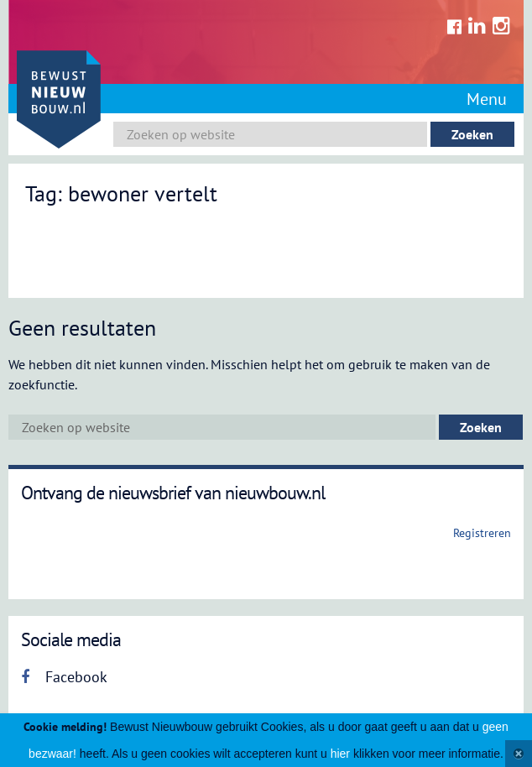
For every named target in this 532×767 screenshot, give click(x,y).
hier (340, 754)
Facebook (64, 677)
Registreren (482, 533)
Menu (487, 99)
